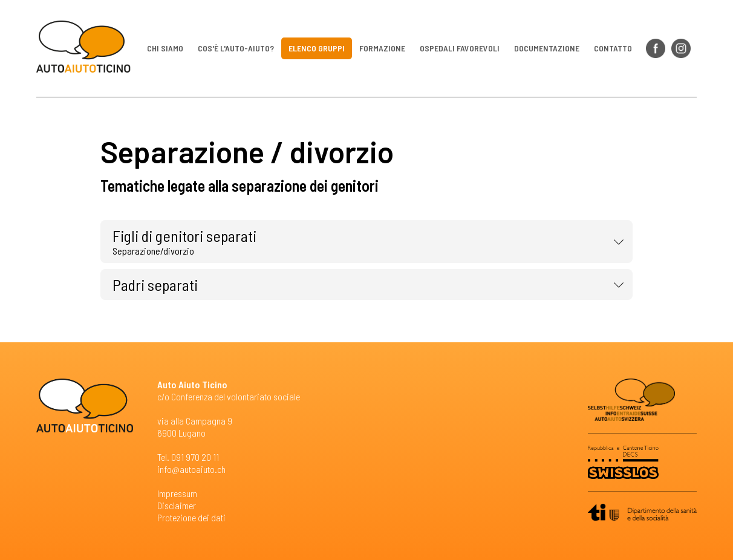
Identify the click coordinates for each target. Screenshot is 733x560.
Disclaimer (177, 505)
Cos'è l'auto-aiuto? (236, 48)
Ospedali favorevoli (460, 48)
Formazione (382, 48)
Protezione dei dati (191, 517)
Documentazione (547, 48)
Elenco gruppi (317, 48)
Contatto (613, 48)
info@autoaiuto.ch (191, 469)
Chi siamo (165, 48)
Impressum (177, 493)
